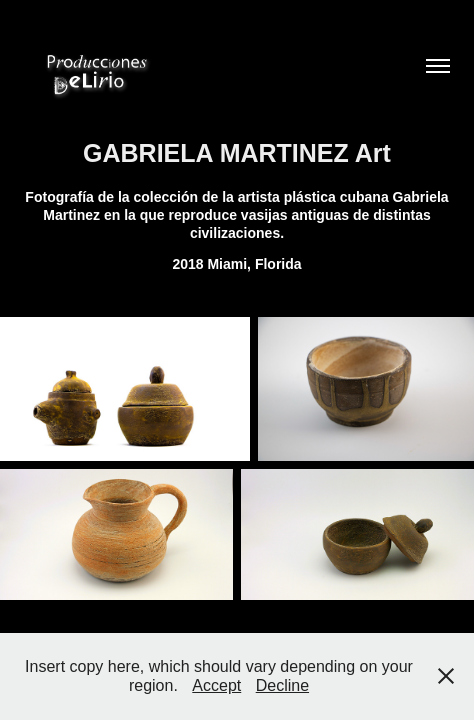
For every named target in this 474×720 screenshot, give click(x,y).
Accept (216, 685)
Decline (282, 685)
